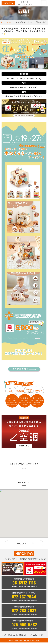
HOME (3, 22)
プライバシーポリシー (37, 635)
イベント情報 (11, 22)
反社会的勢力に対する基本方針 (15, 635)
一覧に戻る (22, 543)
